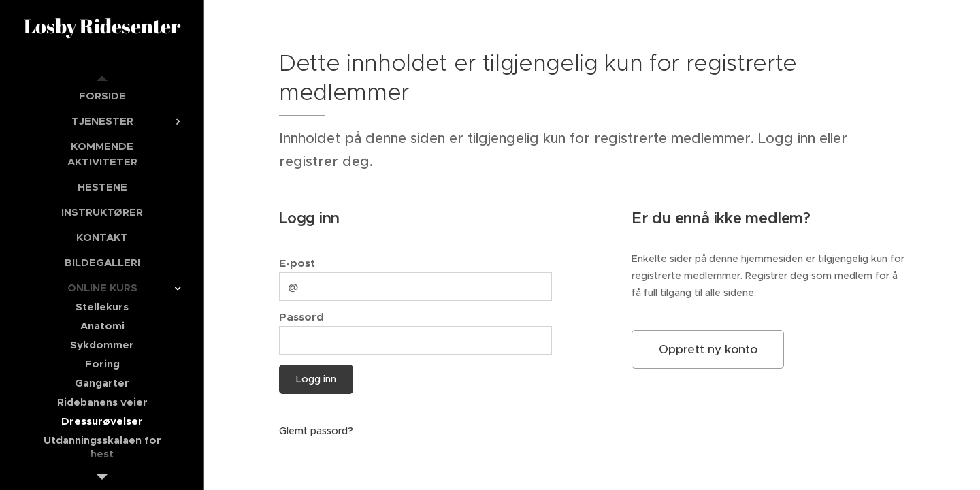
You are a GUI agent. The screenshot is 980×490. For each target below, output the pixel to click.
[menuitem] (102, 96)
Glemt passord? (316, 431)
